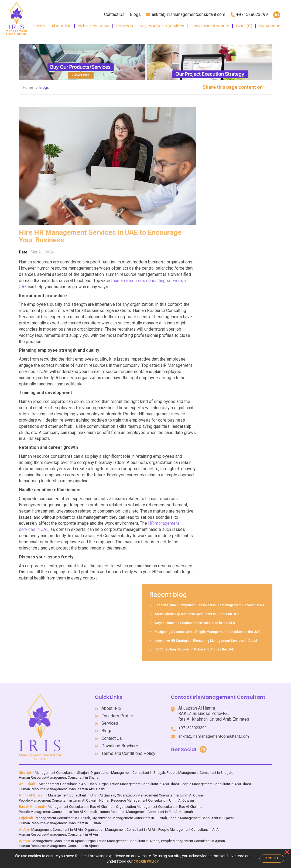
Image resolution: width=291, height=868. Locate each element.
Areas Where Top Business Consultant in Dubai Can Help (160, 614)
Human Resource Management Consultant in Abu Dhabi (62, 786)
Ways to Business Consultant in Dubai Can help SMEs (157, 623)
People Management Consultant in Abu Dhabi (216, 781)
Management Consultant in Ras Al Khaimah (81, 804)
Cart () (244, 26)
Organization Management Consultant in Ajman (123, 838)
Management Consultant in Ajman (59, 838)
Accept (272, 858)
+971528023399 (214, 725)
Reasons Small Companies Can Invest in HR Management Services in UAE (173, 605)
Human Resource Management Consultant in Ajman (59, 843)
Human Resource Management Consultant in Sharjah (60, 775)
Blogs (135, 14)
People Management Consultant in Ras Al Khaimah (58, 809)
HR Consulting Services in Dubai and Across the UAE (157, 649)
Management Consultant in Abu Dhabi (68, 781)
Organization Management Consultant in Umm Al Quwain (161, 793)
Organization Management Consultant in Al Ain (121, 827)
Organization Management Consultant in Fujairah (129, 815)
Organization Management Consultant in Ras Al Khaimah (160, 804)
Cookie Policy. (147, 862)
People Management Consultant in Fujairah (202, 815)
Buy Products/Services (162, 26)
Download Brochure (210, 26)
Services (125, 26)
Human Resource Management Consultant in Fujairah (60, 820)
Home (39, 26)
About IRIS (61, 26)
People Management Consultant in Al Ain (190, 827)
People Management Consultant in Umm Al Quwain (58, 798)
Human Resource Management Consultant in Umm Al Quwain (147, 798)
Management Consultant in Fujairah (63, 815)
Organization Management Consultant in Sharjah (128, 770)
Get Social (226, 746)
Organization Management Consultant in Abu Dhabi (139, 781)
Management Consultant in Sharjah (62, 770)
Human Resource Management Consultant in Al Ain (58, 832)
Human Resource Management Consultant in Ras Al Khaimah (146, 809)
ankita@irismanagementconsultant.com (192, 733)
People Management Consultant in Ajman (193, 838)
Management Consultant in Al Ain (57, 827)
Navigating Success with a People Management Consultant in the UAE (170, 632)
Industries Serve (94, 26)
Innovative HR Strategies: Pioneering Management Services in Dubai (168, 641)
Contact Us (114, 14)
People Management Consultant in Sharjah (199, 770)
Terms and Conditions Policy (150, 751)
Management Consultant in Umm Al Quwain (82, 793)
